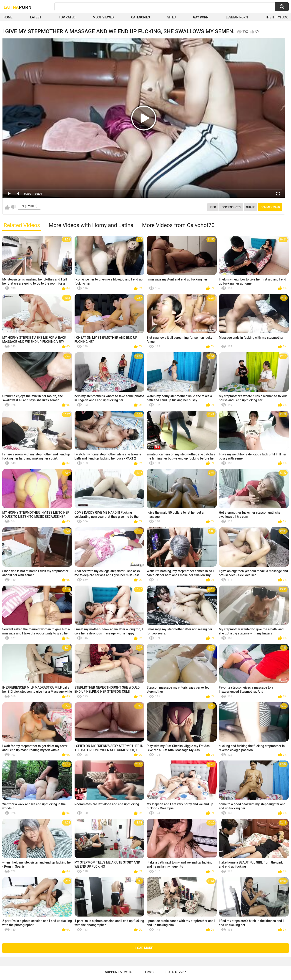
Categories (140, 17)
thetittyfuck (276, 17)
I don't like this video (13, 207)
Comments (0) (270, 207)
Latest (36, 17)
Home (8, 17)
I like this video (7, 207)
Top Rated (67, 17)
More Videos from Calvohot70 (178, 225)
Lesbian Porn (237, 17)
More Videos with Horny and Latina (91, 225)
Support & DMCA (118, 972)
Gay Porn (201, 17)
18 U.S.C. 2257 (175, 972)
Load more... (146, 948)
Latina (18, 7)
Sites (172, 17)
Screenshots (231, 207)
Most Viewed (103, 17)
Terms (148, 972)
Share (251, 207)
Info (213, 207)
